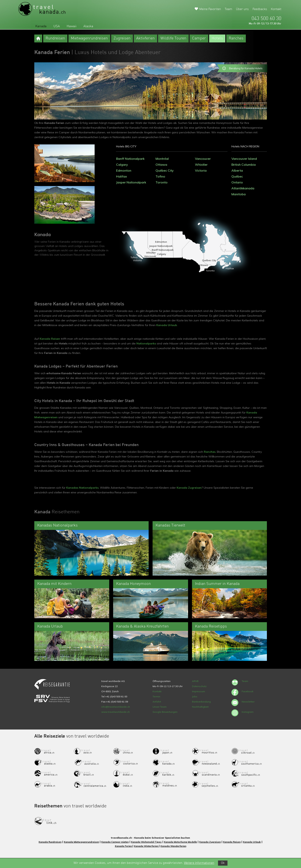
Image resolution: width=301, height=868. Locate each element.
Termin (156, 696)
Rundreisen (55, 38)
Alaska (88, 26)
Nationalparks (146, 343)
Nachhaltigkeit (200, 707)
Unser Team (160, 707)
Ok (223, 863)
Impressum (198, 691)
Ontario (237, 182)
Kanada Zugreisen (189, 488)
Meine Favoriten (210, 9)
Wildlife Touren (173, 38)
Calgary (122, 165)
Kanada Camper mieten (115, 842)
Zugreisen (122, 38)
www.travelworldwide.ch (116, 712)
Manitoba (239, 194)
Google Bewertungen (165, 712)
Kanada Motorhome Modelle (180, 842)
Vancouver (203, 159)
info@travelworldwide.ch (116, 707)
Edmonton (124, 170)
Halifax (122, 176)
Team (228, 9)
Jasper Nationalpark (131, 182)
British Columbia (244, 165)
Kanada (41, 26)
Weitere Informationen (199, 863)
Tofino (160, 176)
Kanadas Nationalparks (82, 488)
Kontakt (276, 9)
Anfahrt (157, 702)
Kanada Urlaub (167, 325)
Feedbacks (260, 9)
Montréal (162, 159)
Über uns (242, 9)
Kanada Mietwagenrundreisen (81, 842)
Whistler (201, 165)
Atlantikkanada (243, 188)
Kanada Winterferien (146, 846)
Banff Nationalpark (130, 159)
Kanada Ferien (124, 846)
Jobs (195, 696)
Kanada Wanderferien (173, 846)
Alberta (237, 170)
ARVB (195, 681)
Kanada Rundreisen (50, 842)
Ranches (236, 38)
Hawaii (72, 26)
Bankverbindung (201, 702)
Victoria (201, 170)
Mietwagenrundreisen (89, 38)
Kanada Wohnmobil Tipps (146, 842)
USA (57, 26)
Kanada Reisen (50, 339)
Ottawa (161, 165)
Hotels (217, 38)
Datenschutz (199, 686)
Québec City (165, 170)
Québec (237, 176)
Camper (199, 38)
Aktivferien (145, 38)
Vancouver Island (244, 159)
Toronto (162, 182)
